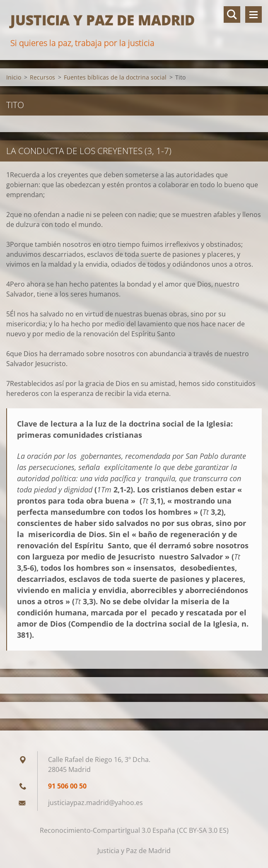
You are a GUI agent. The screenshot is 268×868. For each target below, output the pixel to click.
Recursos (42, 77)
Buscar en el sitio (232, 14)
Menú (254, 14)
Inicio (14, 77)
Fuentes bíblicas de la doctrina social (115, 77)
